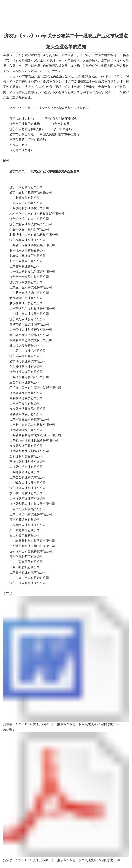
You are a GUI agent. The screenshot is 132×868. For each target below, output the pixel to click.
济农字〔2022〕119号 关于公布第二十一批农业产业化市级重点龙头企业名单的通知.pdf (66, 797)
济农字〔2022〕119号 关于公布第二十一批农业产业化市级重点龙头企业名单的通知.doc (66, 661)
